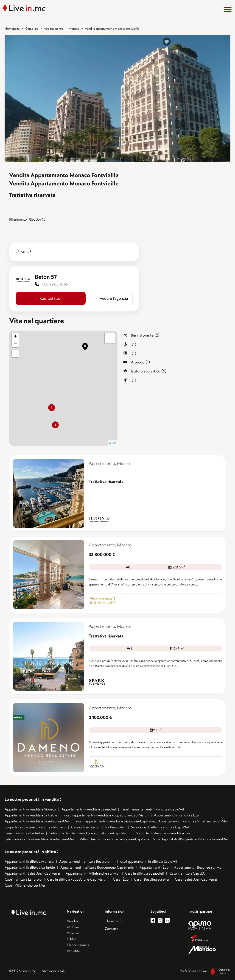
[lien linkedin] (168, 920)
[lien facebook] (154, 920)
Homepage (12, 29)
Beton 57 (46, 277)
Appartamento (53, 29)
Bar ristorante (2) (145, 335)
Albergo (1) (140, 362)
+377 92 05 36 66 (55, 284)
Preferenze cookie (193, 971)
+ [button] (15, 337)
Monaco (74, 29)
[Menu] (228, 9)
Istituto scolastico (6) (149, 371)
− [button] (15, 344)
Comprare (32, 29)
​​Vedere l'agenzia (114, 298)
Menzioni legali (53, 971)
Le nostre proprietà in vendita (32, 799)
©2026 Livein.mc (22, 971)
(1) (133, 344)
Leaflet (113, 443)
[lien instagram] (161, 920)
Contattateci (51, 298)
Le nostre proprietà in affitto (31, 852)
